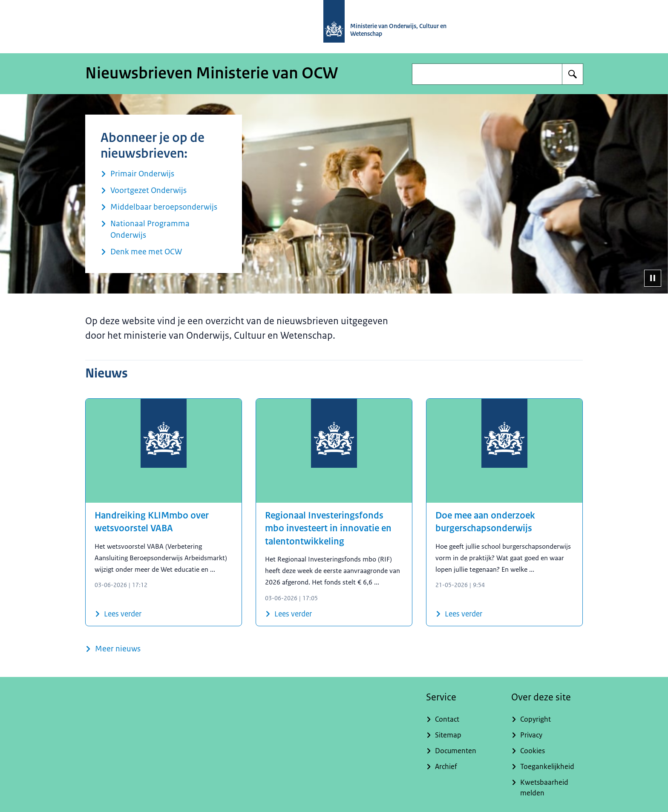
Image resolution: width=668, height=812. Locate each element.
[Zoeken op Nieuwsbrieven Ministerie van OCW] (573, 74)
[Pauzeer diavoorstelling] (653, 278)
